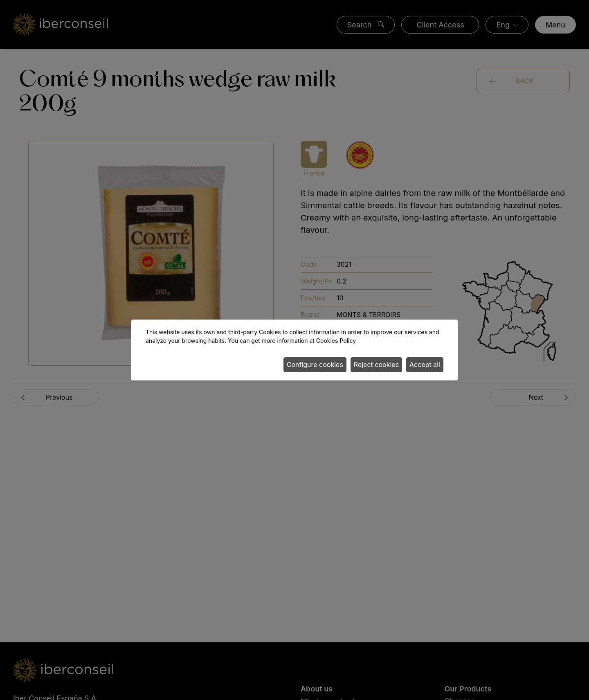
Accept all (425, 365)
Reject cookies (376, 365)
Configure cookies (315, 365)
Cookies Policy (336, 341)
